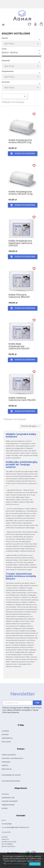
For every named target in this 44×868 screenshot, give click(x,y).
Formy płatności (9, 755)
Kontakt (5, 735)
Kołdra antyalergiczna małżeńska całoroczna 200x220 (20, 243)
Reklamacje (7, 769)
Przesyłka (6, 762)
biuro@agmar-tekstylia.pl (18, 827)
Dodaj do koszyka (23, 154)
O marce (5, 731)
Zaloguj (5, 794)
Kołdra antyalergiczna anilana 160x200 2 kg (20, 141)
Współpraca (7, 738)
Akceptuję (35, 864)
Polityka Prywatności (11, 781)
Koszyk (5, 808)
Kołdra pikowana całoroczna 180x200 (19, 296)
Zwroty (5, 765)
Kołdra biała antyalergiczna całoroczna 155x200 (19, 346)
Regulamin (6, 742)
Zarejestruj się (8, 798)
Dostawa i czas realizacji (12, 758)
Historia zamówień (10, 801)
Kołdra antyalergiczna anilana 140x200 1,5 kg (21, 193)
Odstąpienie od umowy (11, 775)
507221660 (8, 824)
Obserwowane (8, 805)
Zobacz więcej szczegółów (18, 864)
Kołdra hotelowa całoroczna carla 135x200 (22, 399)
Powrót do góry (31, 426)
